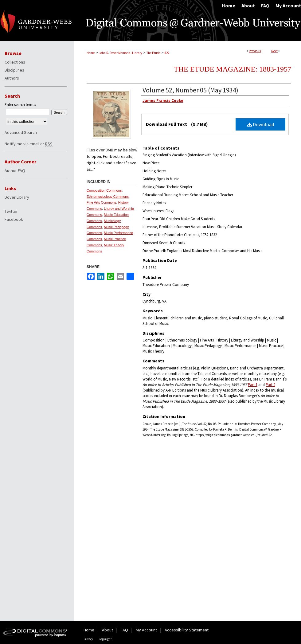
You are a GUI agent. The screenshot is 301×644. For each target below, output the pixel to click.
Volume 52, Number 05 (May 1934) (190, 90)
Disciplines (14, 70)
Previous (255, 51)
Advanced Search (21, 132)
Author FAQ (15, 170)
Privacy (88, 639)
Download (261, 124)
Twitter (11, 211)
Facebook (14, 219)
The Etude (153, 53)
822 (167, 53)
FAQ (124, 630)
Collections (15, 62)
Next (274, 51)
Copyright (105, 639)
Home (91, 53)
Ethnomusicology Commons (108, 197)
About (107, 630)
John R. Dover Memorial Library (121, 53)
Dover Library (17, 197)
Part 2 (270, 385)
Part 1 (253, 385)
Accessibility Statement (187, 630)
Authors (12, 78)
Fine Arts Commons (102, 202)
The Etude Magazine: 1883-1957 (233, 69)
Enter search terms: (20, 105)
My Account (146, 630)
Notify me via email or (29, 144)
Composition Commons (104, 190)
